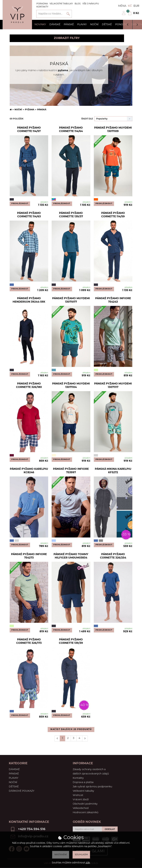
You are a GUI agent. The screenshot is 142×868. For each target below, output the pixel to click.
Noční (94, 25)
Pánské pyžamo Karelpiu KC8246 (29, 471)
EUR (136, 6)
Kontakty (42, 7)
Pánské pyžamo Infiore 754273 (29, 556)
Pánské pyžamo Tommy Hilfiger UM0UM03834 (71, 556)
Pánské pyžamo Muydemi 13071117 (113, 386)
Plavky (82, 25)
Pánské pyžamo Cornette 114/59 (113, 215)
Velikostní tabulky (61, 4)
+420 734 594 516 (32, 829)
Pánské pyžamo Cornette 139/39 (71, 641)
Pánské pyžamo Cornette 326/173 (29, 641)
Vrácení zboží (81, 800)
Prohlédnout (20, 204)
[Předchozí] (57, 739)
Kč (130, 6)
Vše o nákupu (91, 4)
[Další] (85, 739)
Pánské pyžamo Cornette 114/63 (29, 215)
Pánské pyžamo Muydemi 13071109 (113, 130)
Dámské (55, 25)
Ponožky (121, 25)
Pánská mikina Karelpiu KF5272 (113, 471)
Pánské (69, 25)
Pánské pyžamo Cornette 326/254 (113, 556)
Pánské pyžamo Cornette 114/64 (71, 130)
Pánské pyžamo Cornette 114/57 (29, 130)
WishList (78, 795)
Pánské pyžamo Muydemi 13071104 (71, 386)
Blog (78, 4)
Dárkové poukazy (22, 791)
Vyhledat (68, 14)
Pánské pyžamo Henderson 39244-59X (29, 300)
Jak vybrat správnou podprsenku (92, 787)
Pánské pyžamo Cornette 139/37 (71, 215)
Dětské (107, 25)
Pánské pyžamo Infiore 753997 (71, 471)
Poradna (42, 4)
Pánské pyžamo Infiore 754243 (113, 300)
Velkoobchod (81, 808)
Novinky (40, 25)
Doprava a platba (83, 782)
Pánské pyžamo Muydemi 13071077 (71, 300)
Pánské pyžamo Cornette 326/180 (29, 386)
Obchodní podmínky (85, 804)
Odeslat (110, 829)
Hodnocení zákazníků (86, 813)
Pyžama (30, 110)
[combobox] (113, 119)
